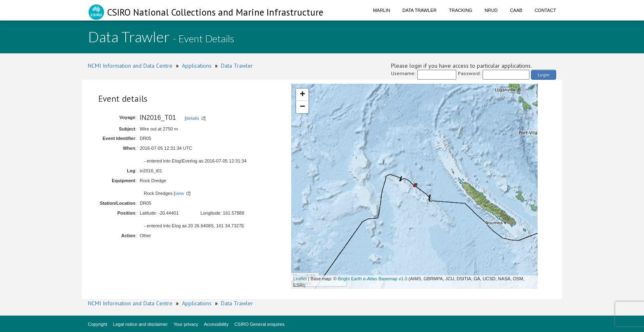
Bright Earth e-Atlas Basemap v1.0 (373, 279)
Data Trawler (420, 10)
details (193, 118)
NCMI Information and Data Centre (130, 66)
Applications (197, 66)
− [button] (302, 107)
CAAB (516, 10)
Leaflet (300, 279)
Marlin (382, 10)
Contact (545, 10)
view (179, 193)
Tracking (461, 10)
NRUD (491, 10)
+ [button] (302, 95)
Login (544, 74)
